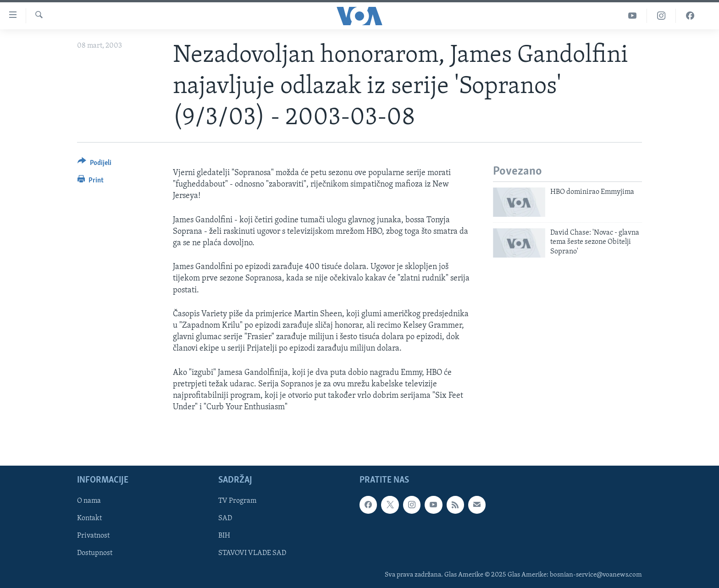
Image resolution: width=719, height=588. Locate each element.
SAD (225, 519)
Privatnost (93, 536)
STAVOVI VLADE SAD (252, 554)
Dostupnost (95, 554)
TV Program (237, 501)
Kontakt (89, 519)
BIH (224, 536)
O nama (89, 501)
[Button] (94, 164)
